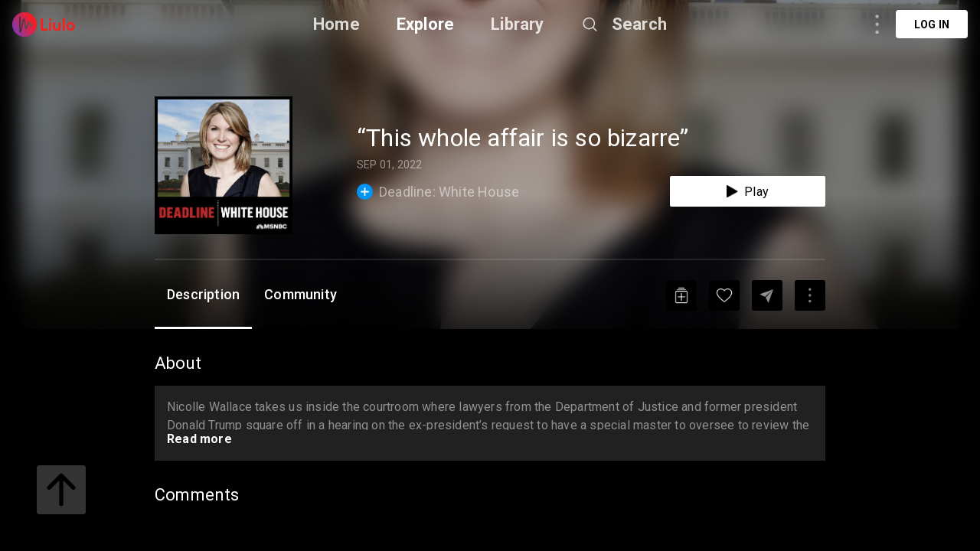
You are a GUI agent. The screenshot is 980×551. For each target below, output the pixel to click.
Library (517, 24)
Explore (425, 24)
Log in (932, 24)
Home (336, 24)
